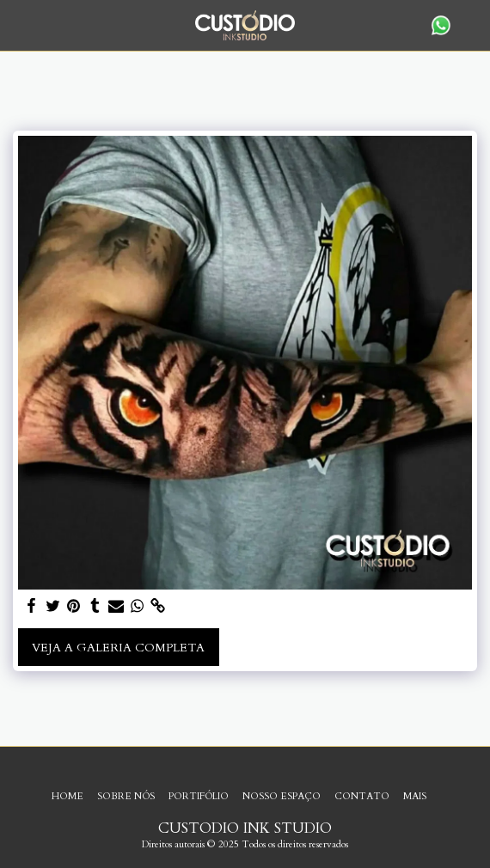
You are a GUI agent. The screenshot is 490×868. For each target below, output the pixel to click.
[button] (19, 24)
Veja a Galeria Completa (118, 648)
